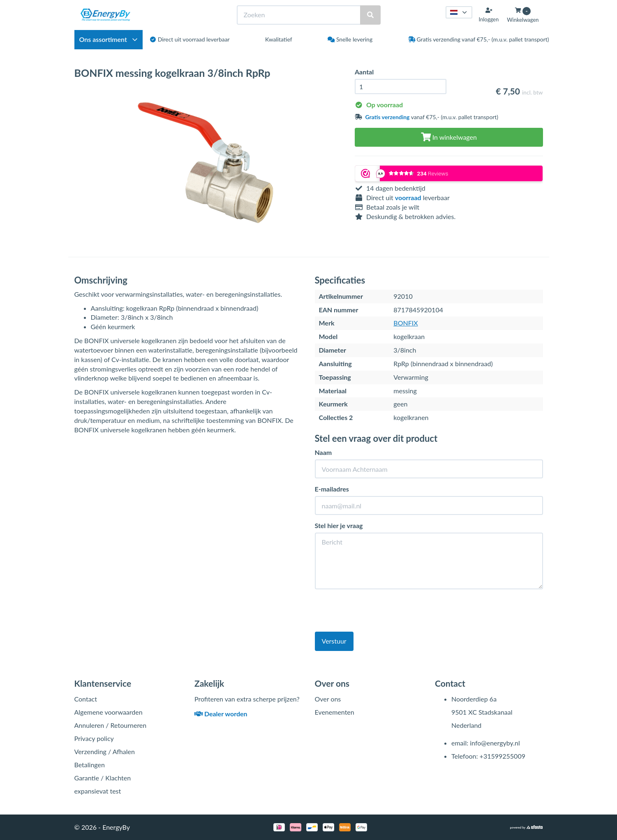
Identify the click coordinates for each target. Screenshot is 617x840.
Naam (324, 452)
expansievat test (98, 791)
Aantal (364, 72)
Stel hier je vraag (339, 525)
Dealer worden (221, 714)
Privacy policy (94, 738)
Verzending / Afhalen (105, 751)
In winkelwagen (449, 137)
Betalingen (90, 765)
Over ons (328, 699)
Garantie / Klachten (103, 778)
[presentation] (377, 612)
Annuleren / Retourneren (111, 725)
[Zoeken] (370, 15)
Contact (86, 699)
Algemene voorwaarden (109, 712)
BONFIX (406, 323)
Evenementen (335, 712)
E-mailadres (332, 489)
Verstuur (334, 641)
